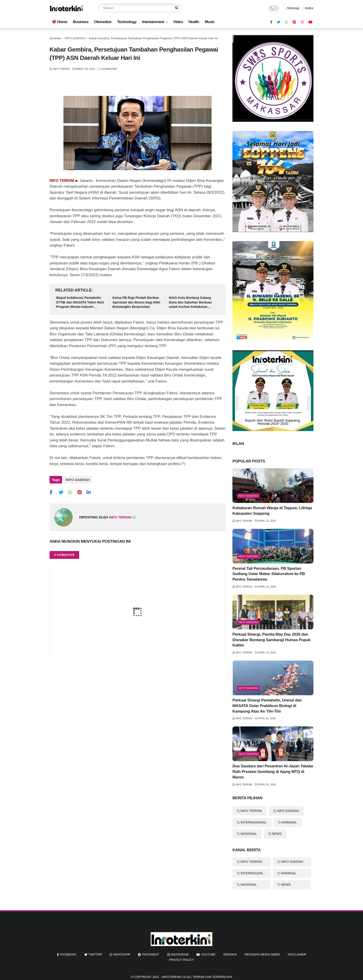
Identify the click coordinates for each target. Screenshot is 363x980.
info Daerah (248, 754)
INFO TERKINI (251, 811)
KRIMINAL (289, 822)
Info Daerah (248, 496)
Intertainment (153, 22)
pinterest (151, 954)
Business (81, 22)
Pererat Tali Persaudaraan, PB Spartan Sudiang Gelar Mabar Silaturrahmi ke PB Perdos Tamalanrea (269, 574)
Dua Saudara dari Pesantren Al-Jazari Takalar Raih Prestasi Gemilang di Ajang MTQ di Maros (273, 772)
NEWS (277, 834)
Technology (127, 22)
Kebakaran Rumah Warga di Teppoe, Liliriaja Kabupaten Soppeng (272, 511)
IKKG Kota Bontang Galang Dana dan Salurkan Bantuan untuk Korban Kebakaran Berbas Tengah (190, 303)
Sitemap (292, 8)
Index (308, 8)
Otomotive (103, 22)
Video (178, 22)
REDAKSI (230, 954)
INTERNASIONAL (254, 822)
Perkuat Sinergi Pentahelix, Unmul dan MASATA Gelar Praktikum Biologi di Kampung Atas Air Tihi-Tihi (267, 706)
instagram (180, 954)
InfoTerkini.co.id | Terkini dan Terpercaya (197, 977)
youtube (208, 954)
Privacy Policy (181, 960)
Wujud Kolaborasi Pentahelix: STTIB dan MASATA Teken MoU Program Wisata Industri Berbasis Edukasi (80, 303)
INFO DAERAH (75, 38)
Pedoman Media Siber (262, 954)
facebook (68, 954)
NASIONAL (249, 834)
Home (59, 22)
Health (194, 22)
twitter (95, 954)
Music (210, 22)
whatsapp (122, 954)
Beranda (55, 38)
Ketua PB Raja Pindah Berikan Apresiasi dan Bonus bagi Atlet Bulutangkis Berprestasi (136, 302)
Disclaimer (297, 954)
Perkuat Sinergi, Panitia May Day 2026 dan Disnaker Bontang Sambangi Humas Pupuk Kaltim (271, 640)
